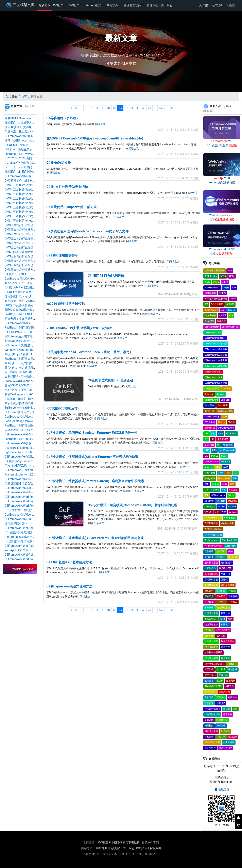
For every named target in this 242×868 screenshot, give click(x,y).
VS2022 (221, 507)
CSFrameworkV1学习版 (216, 344)
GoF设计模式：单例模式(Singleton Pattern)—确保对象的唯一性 (92, 433)
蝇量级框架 (222, 720)
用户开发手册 (211, 731)
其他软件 (113, 5)
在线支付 (221, 737)
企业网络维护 (211, 625)
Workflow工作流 (230, 540)
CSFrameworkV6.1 (213, 377)
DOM (225, 417)
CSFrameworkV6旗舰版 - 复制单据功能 (29, 176)
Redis (225, 484)
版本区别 (221, 552)
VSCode (232, 507)
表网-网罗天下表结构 (126, 842)
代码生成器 (210, 568)
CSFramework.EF (213, 332)
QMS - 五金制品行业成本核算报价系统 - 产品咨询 (35, 221)
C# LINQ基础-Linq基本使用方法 (69, 562)
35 (115, 108)
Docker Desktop (212, 417)
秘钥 (223, 619)
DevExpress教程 (225, 411)
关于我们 (167, 5)
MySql (224, 456)
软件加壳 (209, 636)
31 (91, 108)
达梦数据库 (227, 563)
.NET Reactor (211, 276)
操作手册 (233, 557)
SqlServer (209, 501)
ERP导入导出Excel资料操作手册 (25, 381)
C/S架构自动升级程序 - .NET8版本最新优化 (32, 541)
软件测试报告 (223, 630)
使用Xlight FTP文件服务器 (21, 127)
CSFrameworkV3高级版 (216, 355)
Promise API (224, 478)
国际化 (224, 580)
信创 (235, 709)
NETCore (226, 462)
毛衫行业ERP (211, 619)
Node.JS (209, 467)
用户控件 (225, 731)
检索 (230, 5)
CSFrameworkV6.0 (213, 372)
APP (234, 288)
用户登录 (217, 5)
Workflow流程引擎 (213, 546)
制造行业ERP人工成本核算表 (23, 283)
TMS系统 (232, 501)
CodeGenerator (212, 327)
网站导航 (102, 848)
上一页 (74, 108)
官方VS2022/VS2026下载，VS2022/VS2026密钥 (35, 385)
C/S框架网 (105, 842)
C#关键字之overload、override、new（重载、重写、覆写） (90, 352)
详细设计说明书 (212, 709)
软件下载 (225, 658)
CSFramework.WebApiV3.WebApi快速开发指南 (34, 528)
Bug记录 (231, 310)
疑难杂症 (209, 720)
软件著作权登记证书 (215, 271)
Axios (233, 299)
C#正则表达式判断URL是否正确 (110, 380)
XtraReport (230, 546)
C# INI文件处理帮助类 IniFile (67, 187)
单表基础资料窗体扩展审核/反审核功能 (29, 403)
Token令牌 (210, 507)
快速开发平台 (211, 613)
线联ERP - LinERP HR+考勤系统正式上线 (30, 172)
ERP (206, 433)
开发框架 (209, 602)
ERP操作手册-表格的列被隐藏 (23, 305)
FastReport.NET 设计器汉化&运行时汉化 (30, 154)
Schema (215, 490)
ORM (220, 473)
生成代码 (233, 670)
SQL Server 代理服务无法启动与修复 (28, 345)
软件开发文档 (211, 647)
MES (214, 450)
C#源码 (223, 315)
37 (126, 108)
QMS (207, 484)
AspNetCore (210, 293)
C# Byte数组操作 (58, 163)
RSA (232, 484)
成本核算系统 (211, 563)
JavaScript (228, 445)
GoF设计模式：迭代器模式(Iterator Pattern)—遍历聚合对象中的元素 (95, 481)
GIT (206, 439)
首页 (24, 97)
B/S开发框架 (217, 304)
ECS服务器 (210, 422)
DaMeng (227, 389)
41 (150, 108)
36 (120, 108)
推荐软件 (229, 686)
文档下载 (209, 697)
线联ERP (221, 703)
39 (138, 108)
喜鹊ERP (221, 697)
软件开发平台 (228, 641)
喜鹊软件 (232, 697)
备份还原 (209, 557)
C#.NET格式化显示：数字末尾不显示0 (29, 145)
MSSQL (215, 456)
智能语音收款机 (212, 742)
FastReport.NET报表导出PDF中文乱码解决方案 (34, 359)
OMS (226, 467)
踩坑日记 (221, 557)
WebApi (233, 512)
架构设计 (209, 591)
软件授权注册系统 (213, 653)
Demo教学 (210, 405)
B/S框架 (75, 5)
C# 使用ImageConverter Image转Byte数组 (31, 461)
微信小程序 (210, 692)
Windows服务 (228, 523)
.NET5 (223, 276)
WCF (224, 512)
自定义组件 (210, 748)
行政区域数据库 (212, 714)
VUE (217, 512)
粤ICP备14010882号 (145, 854)
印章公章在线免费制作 (19, 132)
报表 (231, 552)
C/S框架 (59, 5)
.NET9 (225, 282)
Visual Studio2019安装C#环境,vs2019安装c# (79, 328)
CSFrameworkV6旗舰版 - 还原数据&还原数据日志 (36, 519)
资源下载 (152, 5)
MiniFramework (227, 450)
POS (236, 473)
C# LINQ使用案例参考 (62, 255)
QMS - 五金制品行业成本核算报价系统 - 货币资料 (35, 185)
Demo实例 (223, 405)
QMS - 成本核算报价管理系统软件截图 (29, 252)
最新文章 (45, 5)
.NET (230, 271)
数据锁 (220, 681)
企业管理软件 (133, 5)
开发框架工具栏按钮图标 (20, 301)
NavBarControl (211, 462)
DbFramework (211, 400)
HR (212, 439)
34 (109, 108)
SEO (224, 490)
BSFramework (211, 310)
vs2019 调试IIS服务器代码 (65, 304)
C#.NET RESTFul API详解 (106, 276)
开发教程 (233, 596)
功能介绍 (225, 574)
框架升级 (225, 613)
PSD (235, 478)
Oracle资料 (210, 473)
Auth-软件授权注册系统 (216, 299)
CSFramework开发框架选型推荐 (25, 470)
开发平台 (221, 602)
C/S (231, 315)
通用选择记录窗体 (16, 523)
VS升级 (208, 512)
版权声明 (155, 848)
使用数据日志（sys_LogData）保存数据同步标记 (35, 296)
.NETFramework (212, 288)
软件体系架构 (211, 658)
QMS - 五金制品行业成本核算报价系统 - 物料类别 (35, 194)
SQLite (231, 495)
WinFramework (212, 540)
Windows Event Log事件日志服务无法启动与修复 (35, 350)
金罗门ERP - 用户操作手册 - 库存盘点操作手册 (33, 363)
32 (97, 108)
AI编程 (226, 288)
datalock (221, 394)
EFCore (222, 422)
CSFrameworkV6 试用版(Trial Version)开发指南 (34, 457)
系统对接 (209, 703)
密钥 (230, 619)
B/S (206, 304)
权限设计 (225, 625)
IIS (218, 445)
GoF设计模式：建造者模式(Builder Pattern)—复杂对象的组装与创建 (95, 538)
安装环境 (209, 552)
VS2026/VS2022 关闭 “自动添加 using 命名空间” (35, 158)
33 (103, 108)
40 (144, 108)
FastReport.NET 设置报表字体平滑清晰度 (31, 328)
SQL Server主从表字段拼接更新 (24, 336)
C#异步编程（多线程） (63, 118)
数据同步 (231, 681)
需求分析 (228, 714)
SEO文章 (233, 490)
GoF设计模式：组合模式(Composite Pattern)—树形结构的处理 (132, 505)
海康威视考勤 (211, 585)
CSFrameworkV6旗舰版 (216, 383)
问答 (204, 5)
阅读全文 (100, 124)
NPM (218, 467)
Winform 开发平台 (213, 535)
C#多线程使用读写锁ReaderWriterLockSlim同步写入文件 (87, 231)
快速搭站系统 (223, 608)
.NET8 (216, 282)
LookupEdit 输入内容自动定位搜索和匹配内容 (33, 421)
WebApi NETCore (213, 518)
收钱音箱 (209, 681)
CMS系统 (221, 321)
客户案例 (209, 608)
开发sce (232, 591)
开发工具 (209, 596)
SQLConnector (218, 495)
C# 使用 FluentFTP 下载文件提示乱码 (28, 274)
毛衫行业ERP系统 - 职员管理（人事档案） (31, 390)
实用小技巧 (210, 675)
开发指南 (233, 602)
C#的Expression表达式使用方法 (69, 586)
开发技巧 (221, 596)
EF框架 (231, 422)
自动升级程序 (225, 748)
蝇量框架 (209, 726)
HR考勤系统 (223, 439)
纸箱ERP (233, 737)
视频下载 (223, 675)
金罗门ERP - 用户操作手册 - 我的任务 (28, 377)
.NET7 (208, 282)
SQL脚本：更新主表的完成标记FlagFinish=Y (32, 149)
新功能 (227, 709)
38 (132, 108)
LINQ (207, 450)
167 (161, 108)
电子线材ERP (225, 568)
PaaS (228, 473)
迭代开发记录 (211, 574)
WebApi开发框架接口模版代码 (24, 550)
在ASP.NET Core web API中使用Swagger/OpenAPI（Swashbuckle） (96, 138)
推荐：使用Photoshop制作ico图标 (26, 140)
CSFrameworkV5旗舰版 (216, 366)
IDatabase (209, 445)
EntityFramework (226, 428)
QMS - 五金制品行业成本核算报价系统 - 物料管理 (35, 198)
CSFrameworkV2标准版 (216, 349)
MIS (206, 456)
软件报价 (209, 630)
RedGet (215, 484)
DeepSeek (226, 400)
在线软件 (209, 737)
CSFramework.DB (230, 327)
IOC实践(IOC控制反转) (63, 408)
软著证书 (232, 664)
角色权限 (221, 591)
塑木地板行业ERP (213, 686)
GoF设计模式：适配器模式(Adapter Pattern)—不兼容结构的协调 (92, 457)
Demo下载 (210, 411)
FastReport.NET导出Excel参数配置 (27, 425)
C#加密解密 (210, 315)
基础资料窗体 (228, 585)
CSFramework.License (215, 338)
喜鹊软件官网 (150, 842)
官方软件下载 (211, 580)
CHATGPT (209, 321)
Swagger (221, 501)
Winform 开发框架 (213, 529)
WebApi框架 (93, 5)
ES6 (213, 433)
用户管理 (221, 726)
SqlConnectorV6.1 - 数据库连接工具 (27, 452)
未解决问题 (224, 692)
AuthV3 (222, 293)
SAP (207, 490)
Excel (221, 433)
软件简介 (221, 636)
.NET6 (232, 276)
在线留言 (142, 848)
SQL (206, 495)
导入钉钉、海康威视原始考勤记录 (26, 368)
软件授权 (225, 647)
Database (209, 394)
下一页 (170, 108)
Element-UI (210, 428)
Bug (223, 310)
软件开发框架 (211, 641)
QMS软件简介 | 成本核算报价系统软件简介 (31, 181)
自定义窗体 (229, 742)
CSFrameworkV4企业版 (216, 360)
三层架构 (209, 670)
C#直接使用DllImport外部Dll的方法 (72, 207)
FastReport (231, 433)
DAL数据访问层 (212, 389)
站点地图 (115, 848)
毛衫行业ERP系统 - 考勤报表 (22, 466)
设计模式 (221, 670)
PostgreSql (210, 478)
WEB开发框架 (211, 523)
